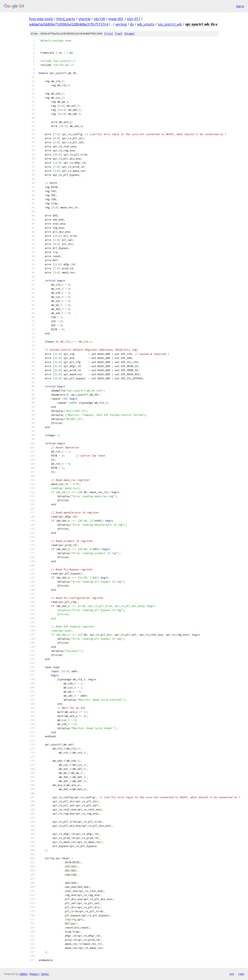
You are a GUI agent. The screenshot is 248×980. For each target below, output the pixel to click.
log (119, 34)
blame (129, 34)
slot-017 (134, 19)
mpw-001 (116, 19)
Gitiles (23, 974)
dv (132, 24)
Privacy (34, 974)
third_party (66, 19)
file (108, 34)
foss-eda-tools (41, 19)
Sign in (240, 6)
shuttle (84, 19)
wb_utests (146, 24)
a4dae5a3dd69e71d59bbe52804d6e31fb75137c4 (68, 24)
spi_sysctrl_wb (170, 24)
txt (232, 974)
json (241, 974)
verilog (121, 24)
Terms (45, 974)
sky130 (99, 19)
